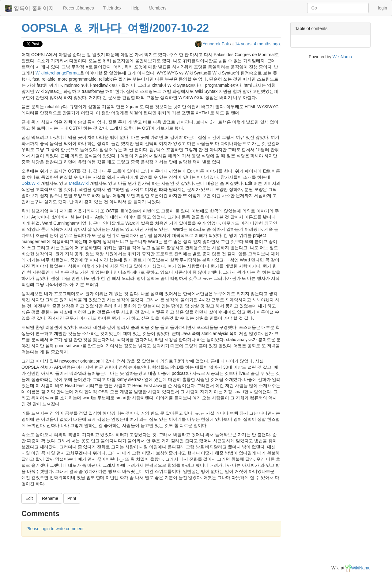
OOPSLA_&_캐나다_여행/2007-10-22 (115, 28)
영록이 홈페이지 (29, 9)
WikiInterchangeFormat (58, 73)
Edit (29, 498)
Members (157, 8)
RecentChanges (78, 8)
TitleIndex (112, 8)
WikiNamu (342, 57)
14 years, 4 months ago (257, 44)
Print (72, 498)
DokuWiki (30, 183)
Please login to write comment (55, 529)
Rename (50, 498)
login (383, 8)
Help (135, 8)
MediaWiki (79, 183)
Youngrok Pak (213, 44)
